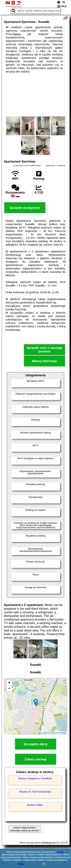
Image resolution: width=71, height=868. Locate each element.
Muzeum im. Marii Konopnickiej (35, 792)
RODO (21, 864)
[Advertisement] (35, 95)
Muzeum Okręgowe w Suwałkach (35, 779)
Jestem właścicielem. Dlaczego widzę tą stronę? (25, 829)
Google (60, 852)
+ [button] (9, 683)
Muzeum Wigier (35, 805)
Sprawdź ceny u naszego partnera (44, 350)
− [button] (9, 689)
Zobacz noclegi (36, 759)
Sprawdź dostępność (25, 208)
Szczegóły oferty (35, 744)
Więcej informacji (44, 361)
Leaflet (44, 733)
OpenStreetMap (59, 733)
